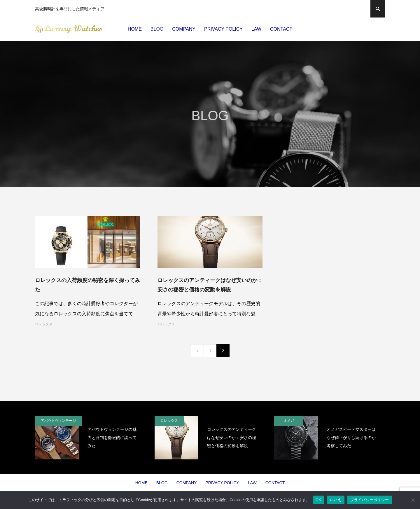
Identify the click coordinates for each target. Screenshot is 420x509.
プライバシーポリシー (370, 500)
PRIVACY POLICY (223, 29)
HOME (135, 29)
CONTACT (281, 29)
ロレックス (44, 324)
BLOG (157, 29)
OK (318, 500)
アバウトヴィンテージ (58, 421)
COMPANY (184, 29)
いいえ (336, 500)
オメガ (289, 421)
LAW (256, 29)
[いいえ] (413, 500)
